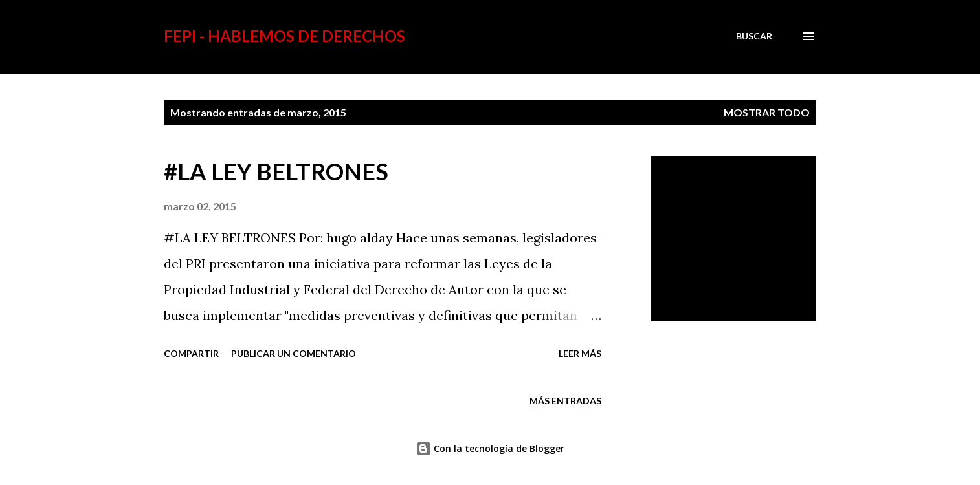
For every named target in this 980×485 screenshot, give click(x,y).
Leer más (580, 353)
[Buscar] (754, 36)
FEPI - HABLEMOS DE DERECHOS (284, 36)
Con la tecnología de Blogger (490, 448)
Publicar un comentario (294, 353)
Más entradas (565, 401)
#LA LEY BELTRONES (276, 171)
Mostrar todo (767, 112)
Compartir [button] (191, 353)
